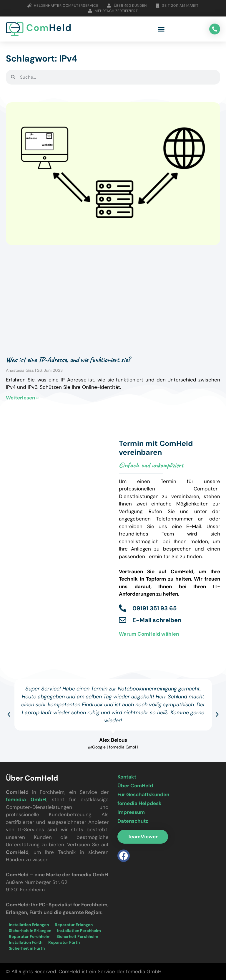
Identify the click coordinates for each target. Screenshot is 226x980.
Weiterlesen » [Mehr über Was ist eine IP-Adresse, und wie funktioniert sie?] (22, 398)
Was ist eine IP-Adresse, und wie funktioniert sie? (68, 360)
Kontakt (127, 777)
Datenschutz (133, 821)
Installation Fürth (26, 942)
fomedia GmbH (26, 799)
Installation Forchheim (79, 931)
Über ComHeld (135, 786)
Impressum (131, 812)
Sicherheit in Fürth (27, 948)
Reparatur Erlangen (74, 925)
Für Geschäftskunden (143, 794)
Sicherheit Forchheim (77, 937)
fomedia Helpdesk (139, 803)
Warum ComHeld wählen (149, 634)
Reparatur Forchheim (30, 937)
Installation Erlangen (29, 925)
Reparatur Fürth (64, 942)
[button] (161, 29)
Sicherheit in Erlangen (30, 931)
